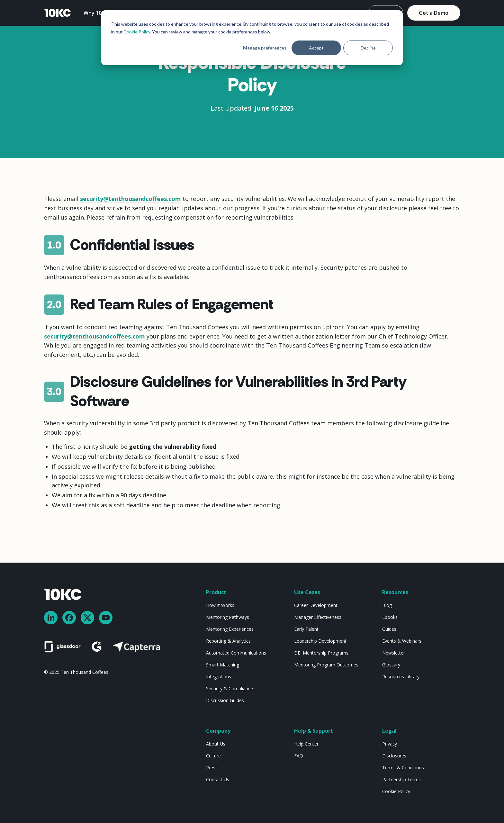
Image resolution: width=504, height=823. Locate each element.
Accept (316, 48)
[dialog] (252, 38)
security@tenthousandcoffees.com (130, 199)
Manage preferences (265, 48)
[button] (100, 13)
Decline (368, 48)
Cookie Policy (137, 32)
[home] (58, 13)
